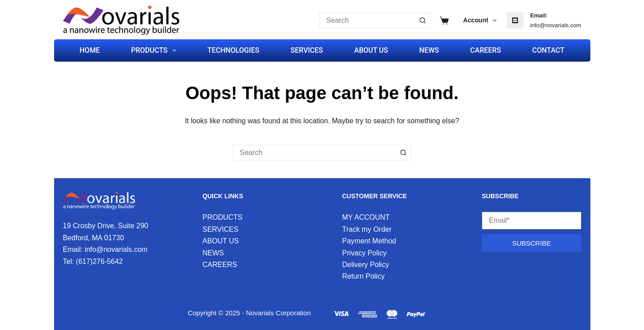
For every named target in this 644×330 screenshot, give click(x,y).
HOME (90, 50)
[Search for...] (367, 20)
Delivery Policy (366, 265)
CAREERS (486, 50)
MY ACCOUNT (366, 217)
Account (482, 21)
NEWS (429, 50)
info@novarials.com (556, 25)
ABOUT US (371, 50)
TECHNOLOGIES (233, 50)
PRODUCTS (155, 50)
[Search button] (423, 20)
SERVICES (307, 50)
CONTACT (548, 50)
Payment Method (369, 241)
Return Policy (364, 276)
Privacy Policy (365, 253)
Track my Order (367, 229)
